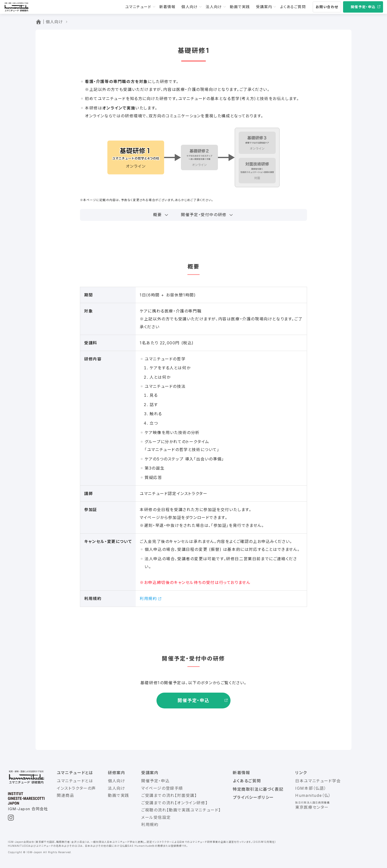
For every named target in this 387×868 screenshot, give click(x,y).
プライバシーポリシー (253, 797)
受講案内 (264, 7)
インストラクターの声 (76, 788)
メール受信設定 (156, 817)
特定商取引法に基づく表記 (258, 789)
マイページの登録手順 (162, 788)
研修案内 (116, 773)
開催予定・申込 (363, 7)
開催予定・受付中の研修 (204, 215)
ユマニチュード (138, 7)
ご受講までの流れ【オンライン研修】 (174, 803)
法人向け (214, 7)
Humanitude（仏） (313, 795)
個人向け (190, 7)
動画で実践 (240, 7)
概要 (157, 215)
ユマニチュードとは (75, 773)
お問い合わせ (327, 7)
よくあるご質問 (293, 7)
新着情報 (167, 7)
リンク (301, 773)
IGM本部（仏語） (311, 788)
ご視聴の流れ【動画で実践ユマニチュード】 (181, 810)
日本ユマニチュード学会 (318, 781)
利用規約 (148, 599)
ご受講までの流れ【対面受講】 (169, 795)
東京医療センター (312, 807)
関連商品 (65, 795)
